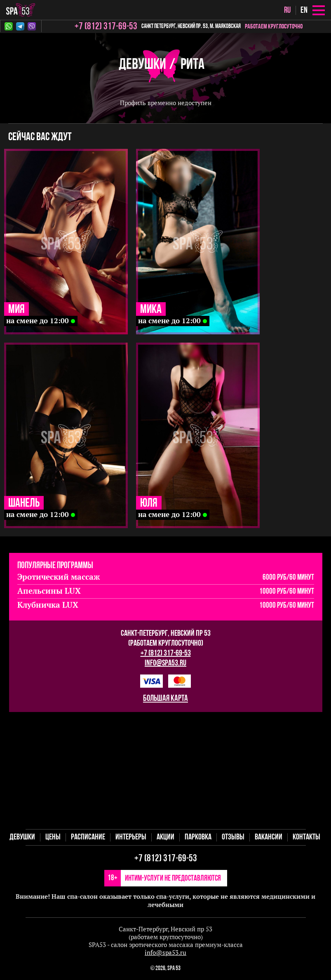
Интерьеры (131, 837)
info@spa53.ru (165, 663)
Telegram (20, 26)
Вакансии (269, 837)
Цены (53, 837)
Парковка (198, 837)
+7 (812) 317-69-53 (166, 653)
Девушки (142, 65)
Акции (165, 837)
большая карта (165, 699)
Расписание (88, 837)
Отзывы (233, 837)
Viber (32, 26)
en (304, 11)
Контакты (306, 837)
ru (287, 11)
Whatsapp (9, 26)
